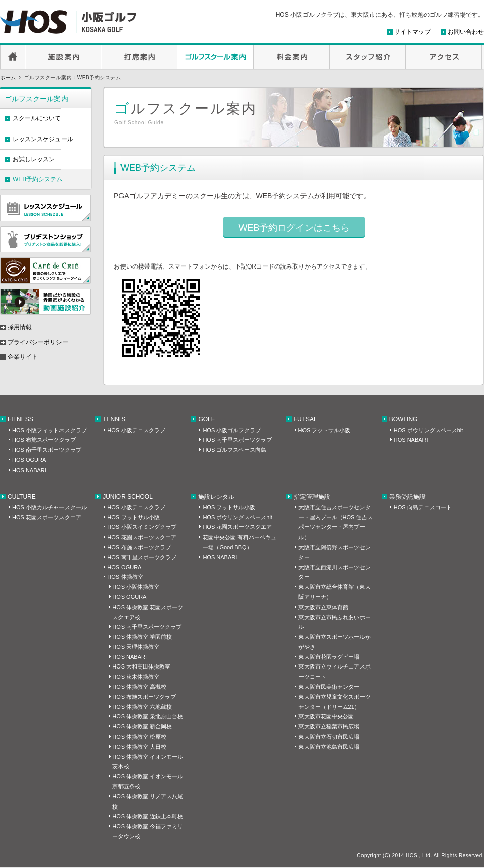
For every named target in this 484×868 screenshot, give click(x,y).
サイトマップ (412, 32)
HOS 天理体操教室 (136, 647)
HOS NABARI (29, 470)
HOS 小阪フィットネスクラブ (49, 430)
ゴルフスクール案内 (216, 57)
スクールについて (37, 118)
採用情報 (20, 327)
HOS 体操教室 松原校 (139, 737)
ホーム (8, 77)
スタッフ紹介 (368, 57)
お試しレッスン (34, 159)
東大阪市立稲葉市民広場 (329, 726)
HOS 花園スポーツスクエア (47, 517)
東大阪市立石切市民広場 (329, 737)
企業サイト (23, 357)
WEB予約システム (38, 179)
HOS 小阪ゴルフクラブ (232, 430)
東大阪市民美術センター (329, 687)
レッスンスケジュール (43, 139)
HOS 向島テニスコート (423, 507)
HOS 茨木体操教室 (136, 677)
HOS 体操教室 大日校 (139, 747)
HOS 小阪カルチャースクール (49, 507)
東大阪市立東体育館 (323, 607)
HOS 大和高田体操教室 (141, 666)
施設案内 (63, 57)
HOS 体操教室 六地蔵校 (142, 707)
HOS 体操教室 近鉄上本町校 (148, 816)
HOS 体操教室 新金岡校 (142, 726)
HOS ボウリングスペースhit (429, 430)
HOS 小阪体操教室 (136, 587)
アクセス (444, 57)
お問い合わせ (466, 32)
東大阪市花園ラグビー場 (329, 657)
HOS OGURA (29, 460)
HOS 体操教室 (125, 577)
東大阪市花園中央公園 (326, 716)
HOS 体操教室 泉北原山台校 (148, 716)
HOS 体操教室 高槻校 (139, 687)
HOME (13, 57)
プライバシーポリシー (38, 342)
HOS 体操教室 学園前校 (142, 637)
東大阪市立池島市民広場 (329, 747)
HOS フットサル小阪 (325, 430)
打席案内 (139, 57)
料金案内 (292, 57)
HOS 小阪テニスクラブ (136, 430)
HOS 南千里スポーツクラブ (47, 450)
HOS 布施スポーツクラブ (44, 440)
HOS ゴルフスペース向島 (234, 450)
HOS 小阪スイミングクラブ (142, 527)
